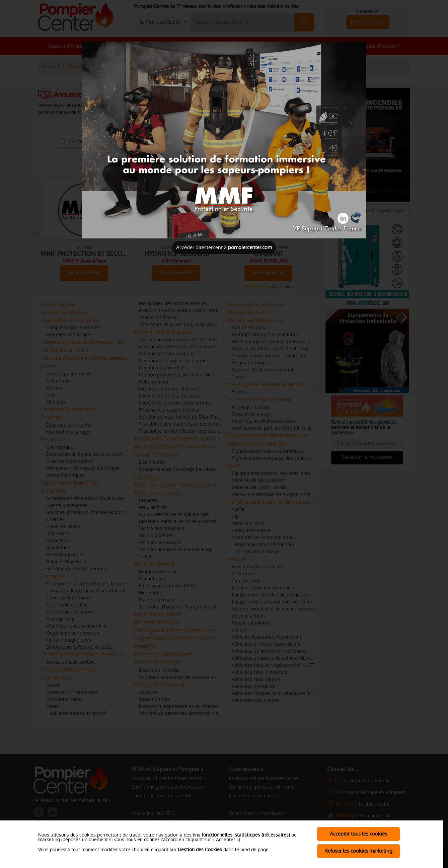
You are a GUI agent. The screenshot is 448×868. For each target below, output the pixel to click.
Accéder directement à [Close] (224, 247)
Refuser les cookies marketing (358, 851)
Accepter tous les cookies (358, 834)
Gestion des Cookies (200, 850)
